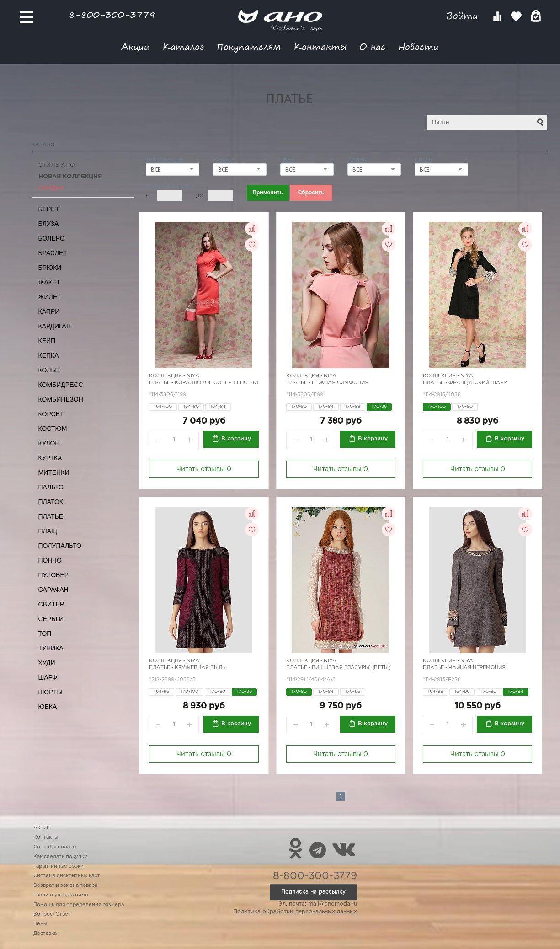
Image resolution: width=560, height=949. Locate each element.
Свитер (51, 604)
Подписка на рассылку (313, 892)
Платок (51, 502)
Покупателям (249, 46)
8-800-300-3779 (112, 14)
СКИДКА (51, 188)
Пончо (50, 560)
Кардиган (55, 326)
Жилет (50, 297)
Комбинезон (61, 399)
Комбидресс (61, 385)
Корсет (51, 414)
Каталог (183, 46)
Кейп (47, 341)
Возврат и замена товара (65, 885)
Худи (47, 663)
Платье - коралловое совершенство (204, 383)
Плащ (48, 531)
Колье (49, 370)
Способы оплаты (55, 847)
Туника (51, 648)
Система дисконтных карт (67, 876)
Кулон (49, 443)
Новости (419, 46)
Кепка (49, 355)
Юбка (48, 707)
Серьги (51, 619)
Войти (464, 16)
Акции (135, 46)
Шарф (48, 677)
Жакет (49, 282)
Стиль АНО (57, 165)
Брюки (50, 268)
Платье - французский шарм (465, 383)
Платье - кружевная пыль (187, 668)
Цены (40, 924)
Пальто (51, 487)
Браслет (53, 253)
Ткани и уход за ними (61, 895)
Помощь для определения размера (79, 905)
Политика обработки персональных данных (295, 912)
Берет (49, 209)
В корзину (236, 439)
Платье (51, 516)
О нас (372, 46)
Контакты (320, 46)
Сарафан (53, 590)
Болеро (52, 238)
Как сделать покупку (60, 857)
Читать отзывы (204, 469)
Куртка (50, 458)
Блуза (49, 224)
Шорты (51, 692)
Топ (45, 633)
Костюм (53, 429)
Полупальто (60, 546)
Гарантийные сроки (59, 866)
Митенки (54, 472)
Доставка (45, 933)
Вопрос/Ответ (52, 914)
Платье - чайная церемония (464, 668)
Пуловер (54, 575)
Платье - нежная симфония (327, 383)
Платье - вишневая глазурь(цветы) (339, 668)
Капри (49, 311)
